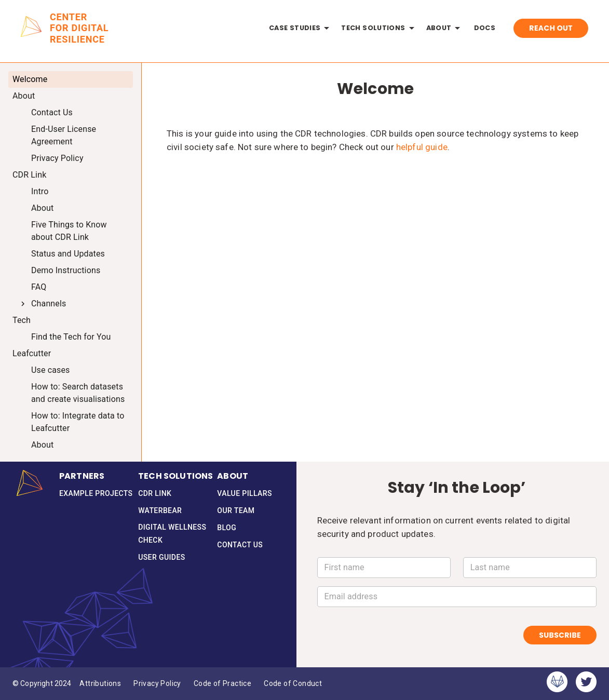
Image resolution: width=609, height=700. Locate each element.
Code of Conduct (293, 684)
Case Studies (301, 28)
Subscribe (560, 635)
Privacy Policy (157, 684)
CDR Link (155, 494)
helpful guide (422, 147)
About (445, 28)
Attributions (100, 684)
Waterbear (160, 511)
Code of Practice (222, 684)
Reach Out (551, 28)
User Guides (161, 557)
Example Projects (96, 494)
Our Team (236, 511)
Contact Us (240, 545)
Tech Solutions (379, 28)
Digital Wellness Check (178, 534)
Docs (484, 28)
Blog (227, 528)
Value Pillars (245, 494)
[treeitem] (71, 79)
